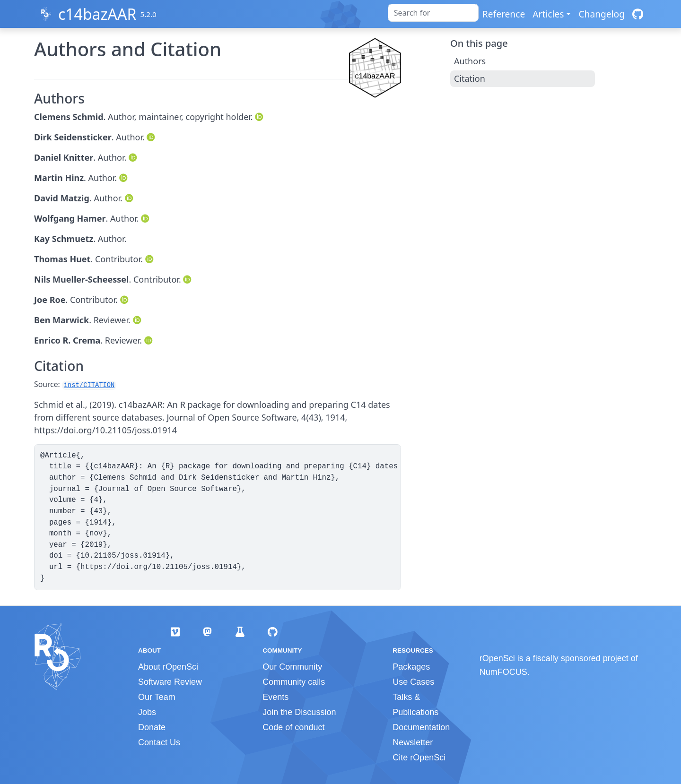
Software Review (170, 682)
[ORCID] (260, 117)
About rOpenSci (168, 667)
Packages (411, 667)
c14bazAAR (97, 14)
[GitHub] (638, 14)
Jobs (147, 712)
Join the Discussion (299, 712)
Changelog (602, 14)
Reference (504, 14)
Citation (470, 78)
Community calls (294, 682)
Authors (470, 61)
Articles (548, 14)
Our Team (157, 697)
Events (275, 697)
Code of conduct (293, 727)
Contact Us (159, 742)
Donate (152, 727)
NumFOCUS (503, 672)
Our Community (292, 667)
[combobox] (433, 13)
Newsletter (413, 742)
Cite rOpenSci (419, 758)
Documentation (421, 727)
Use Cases (413, 682)
